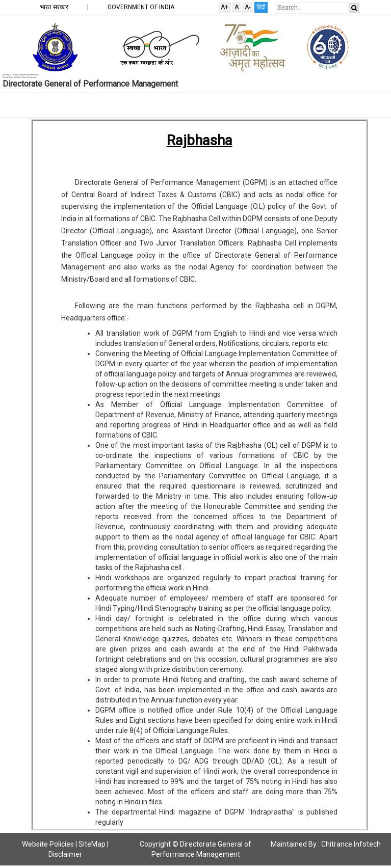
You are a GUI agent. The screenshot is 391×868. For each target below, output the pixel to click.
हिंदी (261, 7)
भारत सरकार (54, 7)
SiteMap (92, 844)
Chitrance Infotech (351, 844)
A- (247, 7)
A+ (225, 7)
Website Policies (48, 844)
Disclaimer (65, 854)
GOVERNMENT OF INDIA (141, 7)
